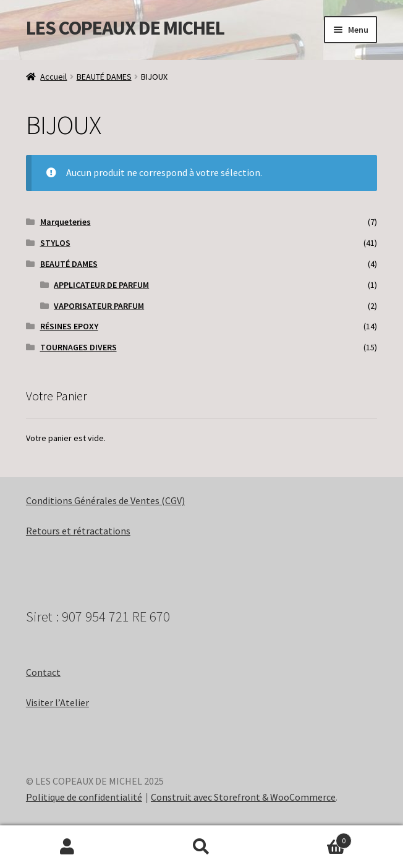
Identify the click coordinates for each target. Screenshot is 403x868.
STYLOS (55, 243)
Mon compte (67, 847)
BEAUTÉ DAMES (104, 77)
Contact (43, 672)
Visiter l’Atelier (57, 702)
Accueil (53, 77)
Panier (311, 838)
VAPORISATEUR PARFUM (99, 306)
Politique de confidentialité (84, 797)
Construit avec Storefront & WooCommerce (243, 797)
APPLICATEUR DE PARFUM (101, 285)
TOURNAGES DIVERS (78, 347)
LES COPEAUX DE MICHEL (125, 28)
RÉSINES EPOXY (69, 326)
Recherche (201, 847)
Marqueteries (66, 222)
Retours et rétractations (78, 531)
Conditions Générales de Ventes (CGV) (105, 500)
